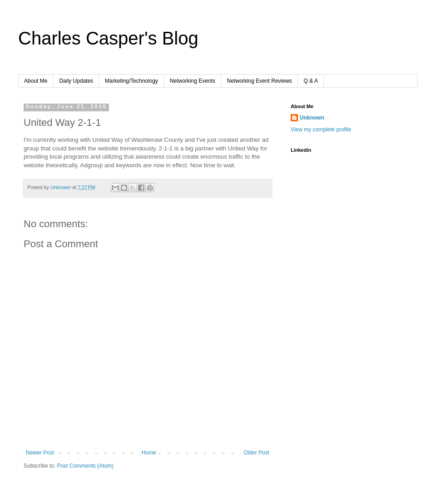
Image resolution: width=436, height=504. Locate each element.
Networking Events (193, 81)
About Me (36, 81)
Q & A (311, 81)
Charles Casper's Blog (108, 38)
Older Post (256, 453)
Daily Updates (76, 81)
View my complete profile (321, 130)
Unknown (312, 118)
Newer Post (40, 453)
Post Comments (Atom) (85, 466)
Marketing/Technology (131, 81)
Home (149, 453)
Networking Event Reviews (260, 81)
